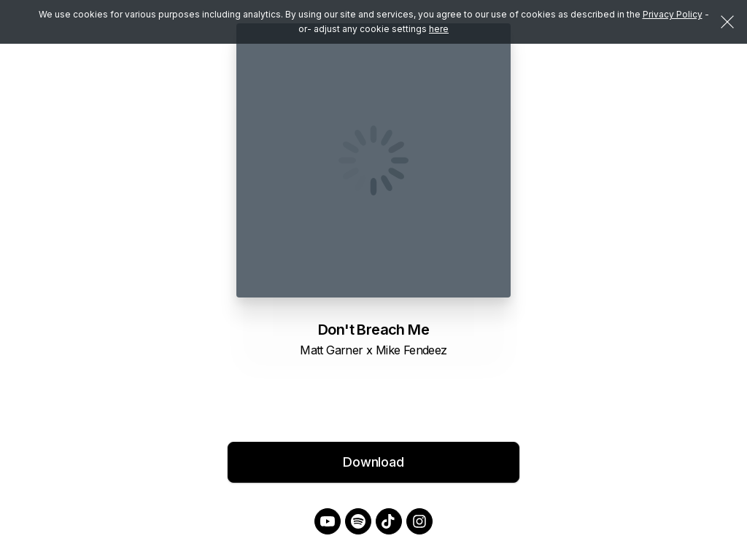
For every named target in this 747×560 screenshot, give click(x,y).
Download (373, 462)
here (439, 29)
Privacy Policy (673, 14)
